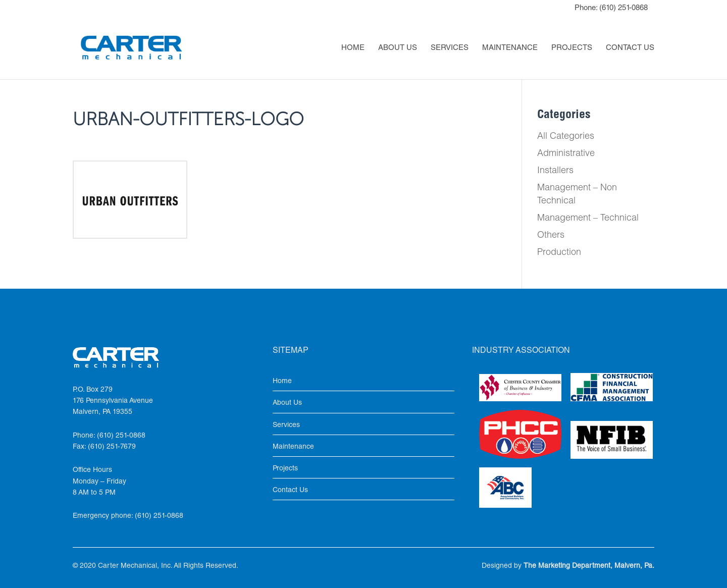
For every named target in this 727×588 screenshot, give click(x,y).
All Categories (566, 137)
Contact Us (630, 48)
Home (353, 48)
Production (559, 253)
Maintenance (510, 48)
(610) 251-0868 (624, 8)
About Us (398, 48)
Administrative (566, 154)
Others (551, 236)
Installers (555, 171)
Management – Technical (588, 219)
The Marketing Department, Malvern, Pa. (589, 566)
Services (450, 48)
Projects (572, 48)
